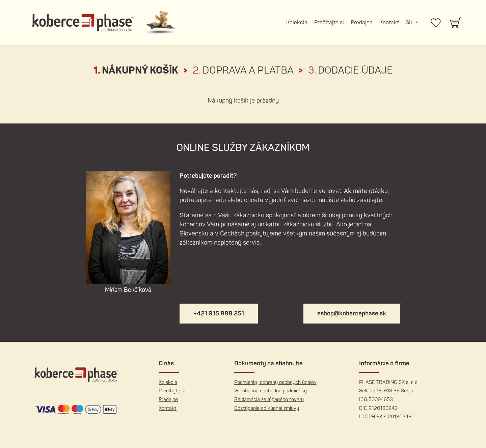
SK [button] (410, 23)
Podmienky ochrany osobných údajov (275, 382)
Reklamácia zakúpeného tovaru (269, 400)
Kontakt (389, 23)
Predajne (362, 23)
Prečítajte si (329, 23)
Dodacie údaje (350, 71)
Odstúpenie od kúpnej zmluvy (267, 408)
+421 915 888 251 (219, 314)
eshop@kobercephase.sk (352, 314)
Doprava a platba (243, 71)
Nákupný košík (136, 71)
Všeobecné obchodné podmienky (271, 391)
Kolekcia (297, 23)
